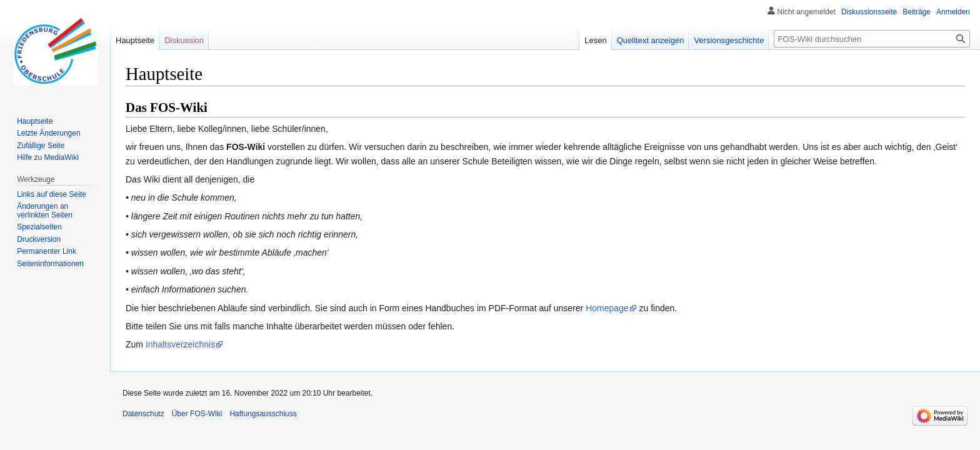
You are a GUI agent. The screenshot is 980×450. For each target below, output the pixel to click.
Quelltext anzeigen (651, 40)
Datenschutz (143, 414)
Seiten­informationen (50, 264)
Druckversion (39, 239)
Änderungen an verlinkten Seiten (45, 211)
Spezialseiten (39, 227)
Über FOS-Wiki (197, 414)
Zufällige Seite (41, 146)
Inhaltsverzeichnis (180, 344)
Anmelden (953, 12)
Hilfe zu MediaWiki (48, 157)
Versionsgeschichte (729, 40)
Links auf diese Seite (52, 194)
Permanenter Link (47, 251)
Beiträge (917, 12)
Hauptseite (135, 40)
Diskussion (184, 40)
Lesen (595, 40)
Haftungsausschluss (263, 414)
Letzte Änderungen (48, 133)
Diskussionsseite (869, 12)
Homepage (607, 308)
